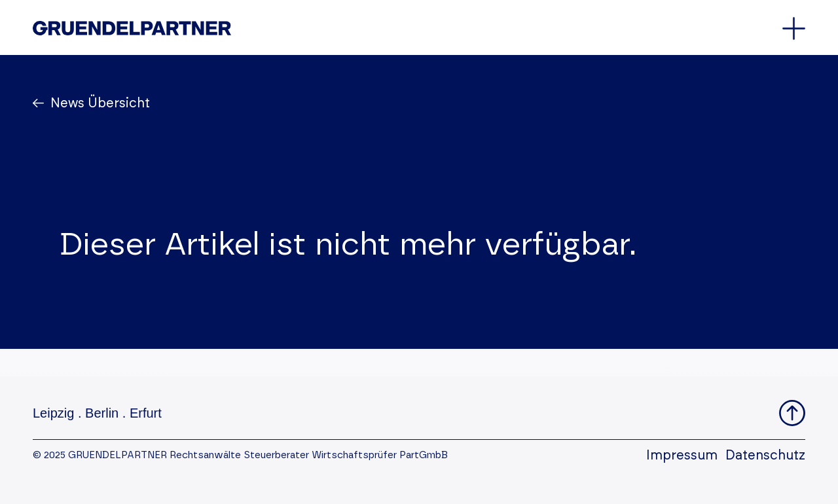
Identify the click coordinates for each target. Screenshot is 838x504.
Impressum (682, 456)
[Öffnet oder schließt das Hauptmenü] (794, 28)
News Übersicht (99, 103)
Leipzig (53, 413)
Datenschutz (765, 456)
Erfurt (146, 413)
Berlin (102, 413)
